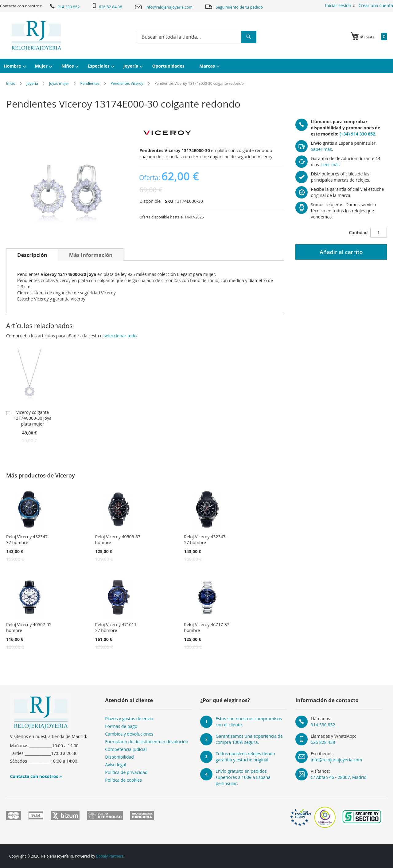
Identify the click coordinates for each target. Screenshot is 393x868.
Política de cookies (123, 780)
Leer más (330, 165)
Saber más (321, 149)
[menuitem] (14, 66)
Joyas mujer (59, 83)
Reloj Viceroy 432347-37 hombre (27, 540)
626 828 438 (323, 742)
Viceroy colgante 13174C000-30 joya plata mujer (33, 418)
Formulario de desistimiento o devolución (147, 742)
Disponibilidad (119, 757)
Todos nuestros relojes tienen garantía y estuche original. (245, 757)
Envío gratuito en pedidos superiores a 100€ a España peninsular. (243, 777)
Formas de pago (121, 726)
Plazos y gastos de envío (129, 719)
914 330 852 (64, 6)
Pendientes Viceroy (127, 83)
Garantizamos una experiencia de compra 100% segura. (249, 739)
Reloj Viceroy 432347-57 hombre (205, 540)
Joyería (32, 83)
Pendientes (90, 83)
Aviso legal (115, 765)
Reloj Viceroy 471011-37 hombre (117, 627)
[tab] (32, 254)
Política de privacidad (126, 772)
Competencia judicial (126, 749)
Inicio (11, 83)
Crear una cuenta (376, 5)
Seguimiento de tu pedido (234, 7)
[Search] (249, 37)
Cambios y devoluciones (129, 734)
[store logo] (36, 36)
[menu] (196, 66)
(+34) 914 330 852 (357, 134)
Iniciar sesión (338, 5)
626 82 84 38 (107, 6)
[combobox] (196, 37)
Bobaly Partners (110, 856)
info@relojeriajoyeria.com (163, 7)
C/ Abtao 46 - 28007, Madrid (339, 777)
